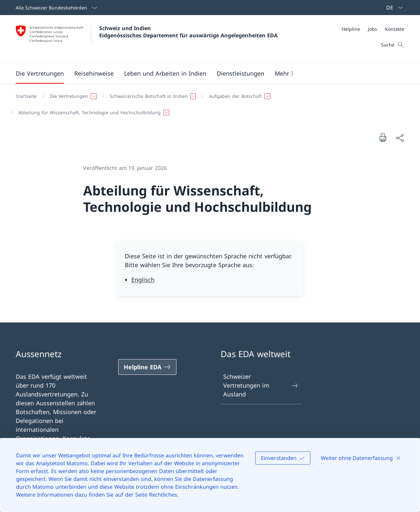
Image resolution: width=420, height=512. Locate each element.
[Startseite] (26, 96)
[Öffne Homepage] (147, 39)
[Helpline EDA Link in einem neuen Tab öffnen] (147, 367)
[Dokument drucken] (383, 137)
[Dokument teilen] (400, 138)
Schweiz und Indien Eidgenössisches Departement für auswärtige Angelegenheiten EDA (188, 32)
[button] (40, 73)
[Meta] (373, 29)
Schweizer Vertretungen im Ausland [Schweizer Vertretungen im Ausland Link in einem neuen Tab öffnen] (261, 385)
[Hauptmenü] (205, 73)
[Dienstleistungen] (240, 73)
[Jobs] (373, 29)
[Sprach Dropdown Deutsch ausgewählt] (393, 8)
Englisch (143, 280)
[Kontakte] (395, 29)
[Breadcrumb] (207, 104)
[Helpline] (351, 29)
